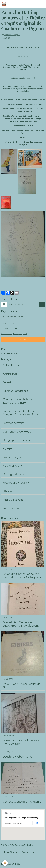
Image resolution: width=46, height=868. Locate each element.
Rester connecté (11, 329)
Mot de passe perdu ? (20, 334)
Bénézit (7, 382)
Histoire (7, 449)
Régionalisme (11, 508)
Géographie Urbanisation (18, 440)
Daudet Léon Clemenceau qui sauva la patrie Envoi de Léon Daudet (21, 624)
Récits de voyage (13, 500)
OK (42, 304)
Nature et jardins (13, 466)
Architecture (10, 374)
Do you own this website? (13, 823)
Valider (23, 339)
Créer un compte (7, 334)
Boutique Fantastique (15, 391)
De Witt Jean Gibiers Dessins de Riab (22, 686)
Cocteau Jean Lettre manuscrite (22, 802)
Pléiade (7, 491)
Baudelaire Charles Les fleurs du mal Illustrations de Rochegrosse (22, 576)
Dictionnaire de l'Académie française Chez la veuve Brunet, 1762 (22, 413)
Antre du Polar (11, 365)
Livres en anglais (13, 457)
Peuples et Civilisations (16, 483)
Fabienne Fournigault (12, 35)
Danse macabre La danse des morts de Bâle (21, 742)
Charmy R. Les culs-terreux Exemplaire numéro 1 (19, 401)
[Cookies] (5, 863)
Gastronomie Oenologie (17, 432)
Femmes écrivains (14, 423)
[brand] (5, 4)
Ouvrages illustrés (13, 474)
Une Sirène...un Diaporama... (21, 852)
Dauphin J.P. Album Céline (18, 757)
